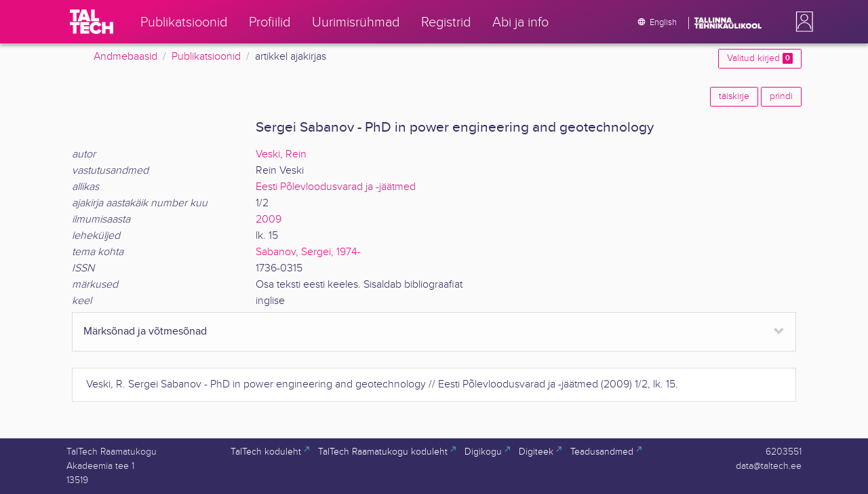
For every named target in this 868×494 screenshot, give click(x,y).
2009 (269, 220)
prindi (781, 96)
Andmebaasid (125, 57)
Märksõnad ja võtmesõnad (145, 331)
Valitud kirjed (760, 58)
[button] (802, 22)
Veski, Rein (281, 154)
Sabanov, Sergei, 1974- (308, 252)
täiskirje (734, 96)
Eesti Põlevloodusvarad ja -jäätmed (336, 187)
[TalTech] (92, 22)
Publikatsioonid (206, 57)
